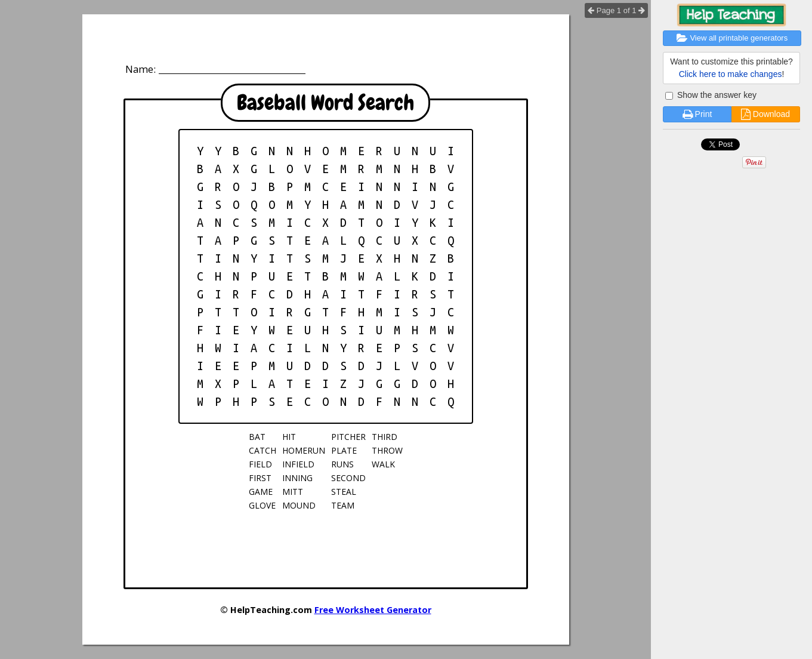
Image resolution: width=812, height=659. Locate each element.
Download (765, 114)
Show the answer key (711, 95)
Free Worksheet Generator (373, 610)
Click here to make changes (731, 74)
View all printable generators (732, 38)
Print (697, 114)
